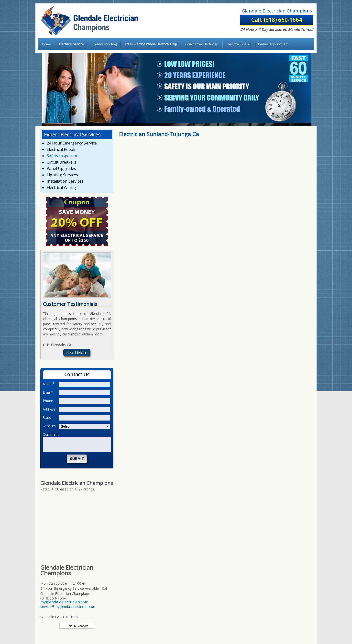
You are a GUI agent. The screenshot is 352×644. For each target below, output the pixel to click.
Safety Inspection (63, 156)
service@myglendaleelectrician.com (68, 606)
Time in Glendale (77, 626)
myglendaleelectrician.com (64, 602)
